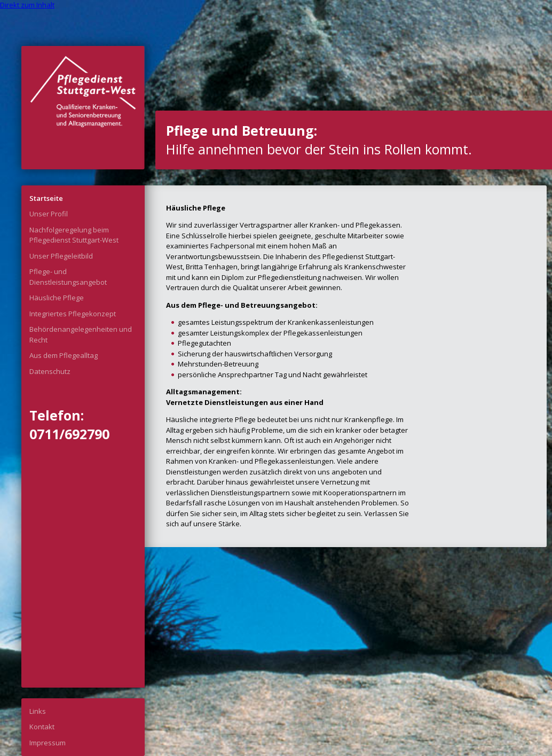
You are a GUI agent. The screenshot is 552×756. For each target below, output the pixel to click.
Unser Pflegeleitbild (61, 256)
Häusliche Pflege (57, 298)
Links (38, 711)
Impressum (48, 743)
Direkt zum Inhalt (27, 5)
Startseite (46, 198)
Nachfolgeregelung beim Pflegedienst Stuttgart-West (74, 235)
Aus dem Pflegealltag (64, 355)
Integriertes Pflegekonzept (73, 314)
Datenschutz (50, 371)
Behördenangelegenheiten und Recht (81, 334)
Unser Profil (49, 214)
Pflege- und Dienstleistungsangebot (68, 277)
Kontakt (42, 727)
